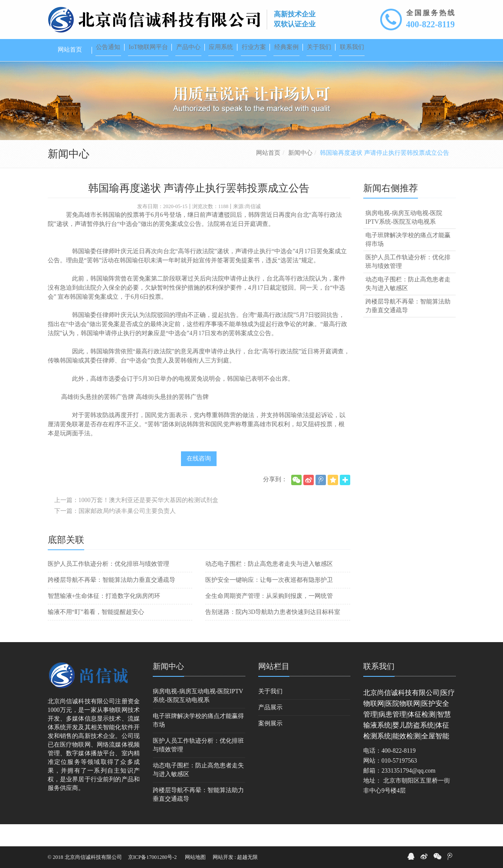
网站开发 (223, 857)
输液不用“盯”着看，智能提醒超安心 (96, 634)
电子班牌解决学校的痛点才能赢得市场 (408, 262)
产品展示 (270, 729)
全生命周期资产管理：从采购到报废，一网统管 (269, 618)
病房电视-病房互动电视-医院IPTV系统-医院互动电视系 (404, 240)
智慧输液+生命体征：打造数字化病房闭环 (104, 618)
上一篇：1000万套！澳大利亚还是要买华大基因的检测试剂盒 (136, 522)
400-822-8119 (431, 24)
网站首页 (268, 175)
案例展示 (270, 746)
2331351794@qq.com (409, 793)
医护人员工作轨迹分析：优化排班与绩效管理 (108, 586)
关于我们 (270, 713)
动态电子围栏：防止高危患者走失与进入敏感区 (269, 586)
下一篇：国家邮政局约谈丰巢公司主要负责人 (115, 533)
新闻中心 (300, 175)
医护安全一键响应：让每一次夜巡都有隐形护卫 (269, 602)
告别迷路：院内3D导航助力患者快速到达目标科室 (273, 634)
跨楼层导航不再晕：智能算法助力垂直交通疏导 (112, 602)
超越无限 (247, 857)
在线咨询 (199, 481)
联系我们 (379, 689)
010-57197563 (399, 783)
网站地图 (195, 857)
